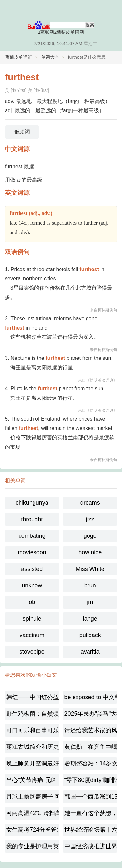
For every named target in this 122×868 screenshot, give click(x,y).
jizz (90, 519)
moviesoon (32, 552)
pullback (90, 635)
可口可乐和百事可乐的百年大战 (33, 730)
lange (90, 619)
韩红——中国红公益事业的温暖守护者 (33, 697)
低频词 (22, 132)
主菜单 (113, 10)
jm (90, 602)
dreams (90, 503)
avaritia (90, 652)
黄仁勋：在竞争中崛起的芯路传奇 (91, 747)
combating (32, 536)
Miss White (90, 569)
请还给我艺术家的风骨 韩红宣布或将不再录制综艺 (91, 730)
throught (32, 519)
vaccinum (32, 635)
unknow (32, 585)
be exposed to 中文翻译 (91, 697)
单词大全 (50, 57)
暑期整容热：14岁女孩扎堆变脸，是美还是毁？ (91, 763)
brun (90, 585)
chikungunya (32, 503)
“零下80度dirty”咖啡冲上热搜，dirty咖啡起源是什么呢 (91, 780)
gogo (90, 536)
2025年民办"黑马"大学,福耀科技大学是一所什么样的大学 (91, 714)
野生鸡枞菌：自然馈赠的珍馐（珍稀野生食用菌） (33, 714)
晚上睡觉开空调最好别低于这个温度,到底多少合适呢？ (33, 763)
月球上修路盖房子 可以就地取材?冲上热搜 (33, 797)
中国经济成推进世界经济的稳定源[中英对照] (91, 846)
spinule (32, 619)
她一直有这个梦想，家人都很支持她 (91, 813)
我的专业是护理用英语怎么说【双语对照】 (33, 846)
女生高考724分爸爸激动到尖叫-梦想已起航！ (33, 830)
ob (32, 602)
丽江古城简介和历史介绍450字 (33, 747)
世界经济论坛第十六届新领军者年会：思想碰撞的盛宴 (91, 830)
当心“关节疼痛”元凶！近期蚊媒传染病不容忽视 (33, 780)
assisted (32, 569)
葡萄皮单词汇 (19, 57)
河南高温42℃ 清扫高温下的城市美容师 (33, 813)
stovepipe (32, 652)
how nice (90, 552)
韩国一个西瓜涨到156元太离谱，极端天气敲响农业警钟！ (91, 797)
